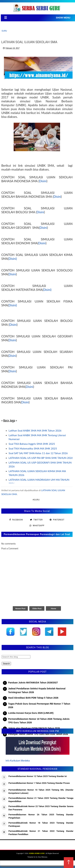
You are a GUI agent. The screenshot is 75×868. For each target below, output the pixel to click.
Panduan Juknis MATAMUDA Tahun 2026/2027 (33, 683)
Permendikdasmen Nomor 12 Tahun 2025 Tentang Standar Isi (38, 776)
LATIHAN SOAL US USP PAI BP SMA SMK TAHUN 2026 (41, 458)
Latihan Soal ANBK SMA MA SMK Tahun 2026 (35, 430)
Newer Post (20, 608)
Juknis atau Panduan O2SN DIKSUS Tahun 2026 (34, 728)
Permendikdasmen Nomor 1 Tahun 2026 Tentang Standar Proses (39, 783)
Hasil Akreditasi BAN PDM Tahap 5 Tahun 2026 (33, 698)
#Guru (36, 500)
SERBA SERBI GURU (37, 853)
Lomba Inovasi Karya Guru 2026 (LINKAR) (31, 713)
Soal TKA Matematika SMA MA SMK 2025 (33, 448)
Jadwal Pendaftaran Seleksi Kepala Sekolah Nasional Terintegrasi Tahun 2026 (37, 690)
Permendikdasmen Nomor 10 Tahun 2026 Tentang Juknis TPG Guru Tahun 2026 (39, 721)
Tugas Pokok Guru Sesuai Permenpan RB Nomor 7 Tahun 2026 (39, 706)
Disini (43, 181)
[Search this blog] (16, 657)
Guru (4, 31)
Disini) (13, 259)
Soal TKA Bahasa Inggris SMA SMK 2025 (32, 444)
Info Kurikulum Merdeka (18, 761)
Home (53, 608)
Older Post (37, 608)
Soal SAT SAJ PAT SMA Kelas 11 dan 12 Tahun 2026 (38, 453)
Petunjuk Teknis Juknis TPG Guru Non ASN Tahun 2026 (38, 734)
